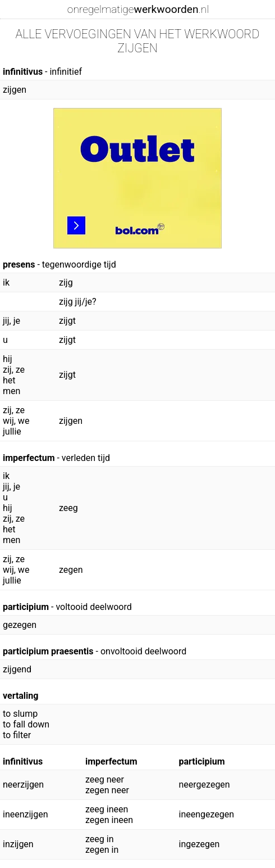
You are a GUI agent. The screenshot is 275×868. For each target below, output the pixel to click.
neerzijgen (23, 785)
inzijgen (18, 844)
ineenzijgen (26, 814)
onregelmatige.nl (138, 9)
